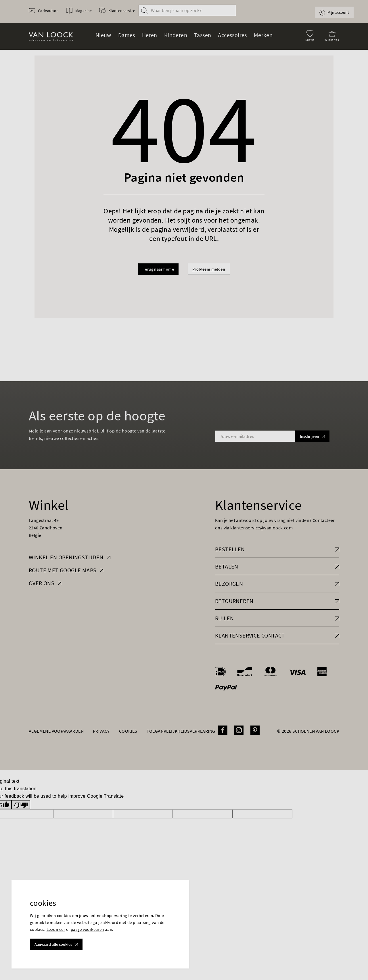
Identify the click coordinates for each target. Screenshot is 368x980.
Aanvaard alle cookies (56, 944)
